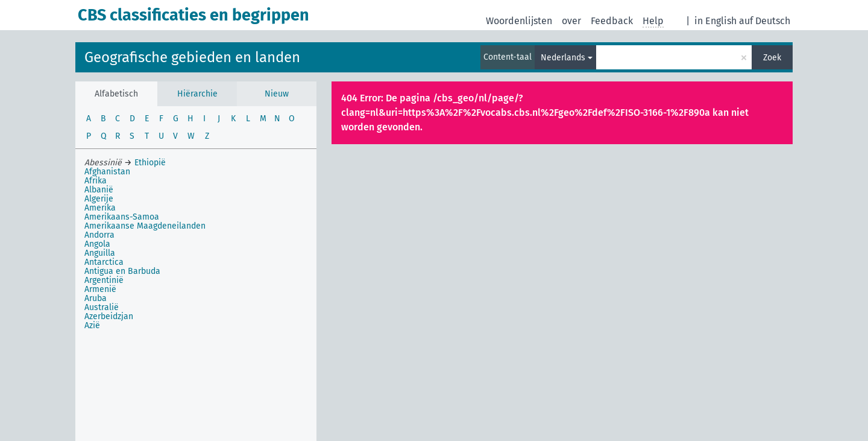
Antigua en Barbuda (122, 271)
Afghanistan (107, 172)
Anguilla (100, 253)
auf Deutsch (765, 21)
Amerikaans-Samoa (122, 217)
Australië (102, 307)
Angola (97, 244)
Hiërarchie (197, 94)
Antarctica (104, 262)
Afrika (96, 181)
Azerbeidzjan (109, 316)
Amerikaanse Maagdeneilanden (145, 226)
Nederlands (563, 58)
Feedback (612, 21)
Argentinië (104, 280)
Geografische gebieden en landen (192, 57)
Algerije (99, 199)
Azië (92, 325)
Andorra (99, 235)
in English (715, 21)
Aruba (96, 298)
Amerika (100, 208)
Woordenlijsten (519, 21)
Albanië (99, 190)
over (571, 21)
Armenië (100, 289)
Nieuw (277, 94)
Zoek (772, 58)
